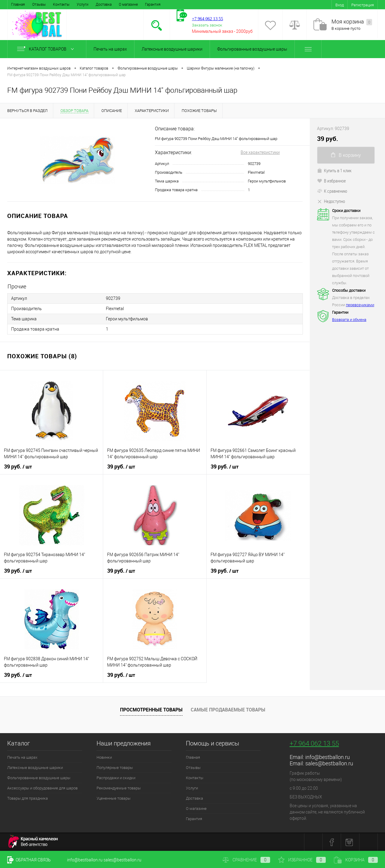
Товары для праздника (28, 798)
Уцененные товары (114, 798)
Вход (340, 5)
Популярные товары (115, 768)
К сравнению (332, 191)
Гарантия (153, 5)
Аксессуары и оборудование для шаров (42, 788)
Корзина (356, 860)
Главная (18, 5)
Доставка (104, 5)
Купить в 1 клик (334, 170)
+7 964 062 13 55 (314, 744)
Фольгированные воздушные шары (252, 49)
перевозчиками (360, 305)
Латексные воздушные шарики (172, 49)
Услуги (83, 5)
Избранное (302, 860)
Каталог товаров (47, 49)
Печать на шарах (110, 49)
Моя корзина (352, 22)
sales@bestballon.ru (329, 763)
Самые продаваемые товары (228, 709)
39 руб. (18, 467)
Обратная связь (29, 860)
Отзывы (39, 5)
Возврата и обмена (349, 320)
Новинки (104, 757)
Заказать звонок (207, 25)
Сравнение (246, 860)
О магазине (128, 5)
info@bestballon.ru (328, 757)
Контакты (61, 5)
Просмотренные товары (151, 709)
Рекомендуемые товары (119, 788)
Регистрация (363, 5)
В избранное (331, 181)
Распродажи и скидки (116, 778)
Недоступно (331, 201)
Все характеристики (260, 152)
